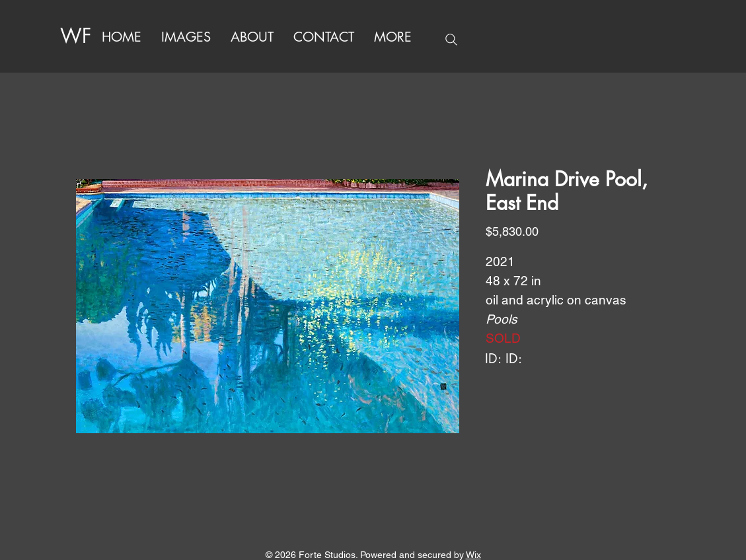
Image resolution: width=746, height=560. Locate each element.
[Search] (451, 40)
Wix (473, 555)
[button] (393, 37)
